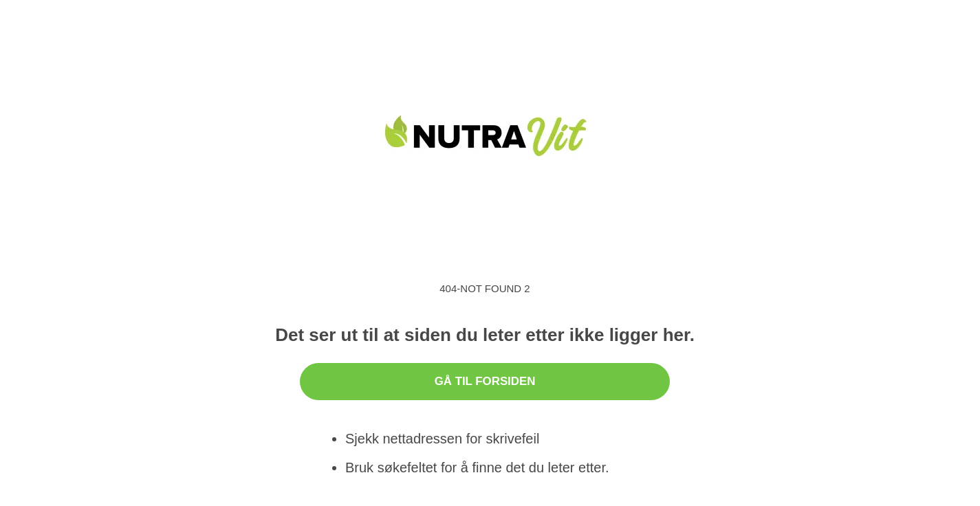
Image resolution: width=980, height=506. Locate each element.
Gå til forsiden (485, 381)
